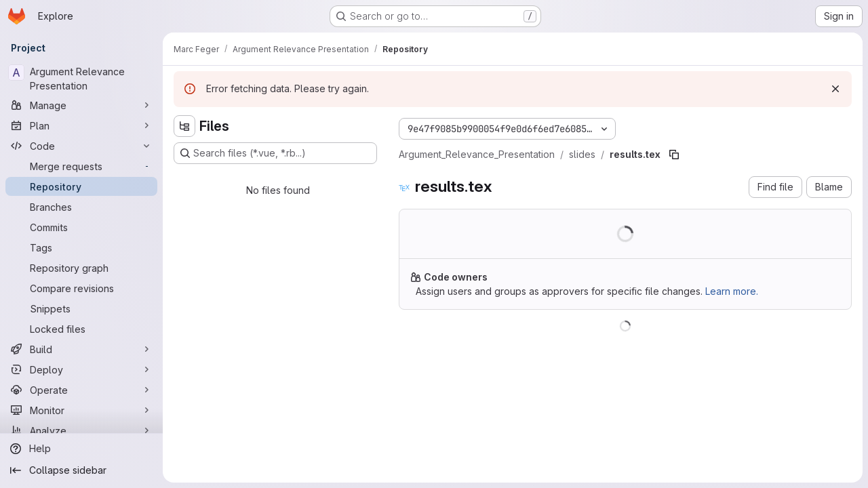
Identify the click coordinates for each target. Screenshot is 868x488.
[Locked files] (81, 329)
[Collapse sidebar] (81, 470)
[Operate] (81, 390)
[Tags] (81, 247)
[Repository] (81, 186)
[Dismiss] (835, 89)
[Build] (81, 349)
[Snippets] (81, 308)
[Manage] (81, 105)
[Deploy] (81, 369)
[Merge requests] (81, 166)
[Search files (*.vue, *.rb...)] (275, 153)
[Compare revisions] (81, 288)
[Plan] (81, 125)
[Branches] (81, 207)
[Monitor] (81, 410)
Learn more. (732, 291)
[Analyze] (81, 430)
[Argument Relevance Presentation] (81, 79)
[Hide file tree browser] (184, 126)
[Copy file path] (674, 155)
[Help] (81, 449)
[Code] (81, 146)
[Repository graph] (81, 268)
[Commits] (81, 227)
